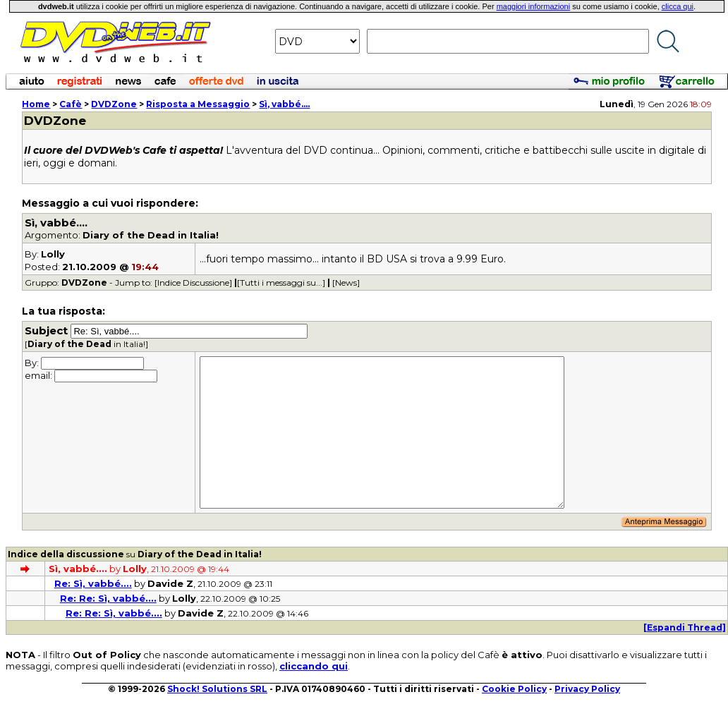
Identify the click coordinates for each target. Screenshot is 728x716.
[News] (346, 283)
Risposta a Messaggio (198, 104)
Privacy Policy (587, 689)
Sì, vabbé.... (284, 104)
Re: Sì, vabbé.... (93, 583)
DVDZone (114, 104)
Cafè (71, 104)
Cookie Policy (514, 689)
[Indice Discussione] (193, 283)
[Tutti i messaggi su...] (281, 283)
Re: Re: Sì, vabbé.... (108, 598)
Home (36, 104)
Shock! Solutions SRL (217, 689)
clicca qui (678, 6)
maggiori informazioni (534, 6)
